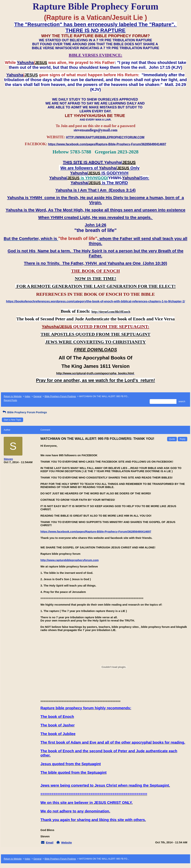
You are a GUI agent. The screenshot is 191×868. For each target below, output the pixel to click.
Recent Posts (10, 400)
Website (66, 842)
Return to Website (13, 396)
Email (50, 842)
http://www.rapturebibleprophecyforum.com (70, 560)
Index (28, 396)
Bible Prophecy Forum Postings (60, 396)
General (37, 396)
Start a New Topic (12, 420)
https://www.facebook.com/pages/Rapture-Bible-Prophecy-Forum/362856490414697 (96, 531)
